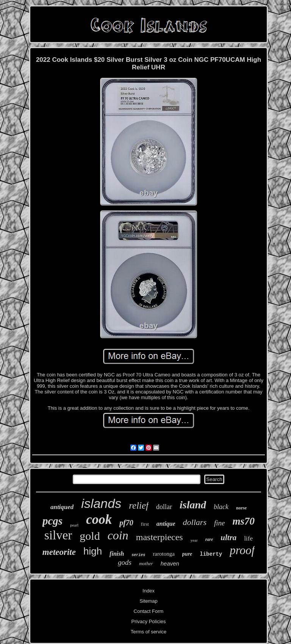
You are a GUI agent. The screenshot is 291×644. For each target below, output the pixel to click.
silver (58, 535)
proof (242, 550)
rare (209, 539)
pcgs (52, 521)
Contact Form (149, 611)
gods (125, 562)
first (145, 524)
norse (241, 508)
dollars (195, 522)
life (248, 538)
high (93, 551)
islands (101, 503)
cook (99, 519)
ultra (228, 537)
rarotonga (163, 554)
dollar (164, 507)
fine (220, 523)
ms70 (243, 521)
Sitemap (149, 601)
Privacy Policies (148, 621)
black (221, 507)
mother (146, 563)
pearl (74, 525)
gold (90, 536)
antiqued (62, 507)
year (194, 540)
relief (139, 505)
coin (118, 535)
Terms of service (149, 632)
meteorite (59, 552)
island (193, 505)
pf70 (126, 523)
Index (149, 591)
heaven (170, 563)
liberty (211, 554)
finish (117, 554)
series (138, 555)
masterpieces (160, 537)
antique (166, 524)
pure (187, 554)
